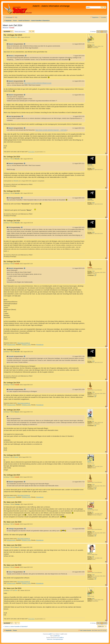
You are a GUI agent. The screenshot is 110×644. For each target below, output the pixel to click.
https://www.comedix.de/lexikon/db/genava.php (38, 83)
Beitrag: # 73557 (8, 524)
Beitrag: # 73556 (8, 504)
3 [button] (104, 32)
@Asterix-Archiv (11, 345)
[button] (97, 32)
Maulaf (89, 462)
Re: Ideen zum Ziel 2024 (13, 502)
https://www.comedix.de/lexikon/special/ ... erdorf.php (51, 130)
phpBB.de (62, 638)
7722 (93, 271)
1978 (93, 465)
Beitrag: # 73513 (8, 193)
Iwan (10, 116)
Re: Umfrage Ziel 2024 (13, 35)
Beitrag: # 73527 (8, 457)
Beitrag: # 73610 (8, 567)
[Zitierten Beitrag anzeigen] (25, 44)
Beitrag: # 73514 (8, 223)
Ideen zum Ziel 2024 (12, 25)
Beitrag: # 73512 (8, 159)
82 (93, 512)
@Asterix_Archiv (26, 345)
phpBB (50, 634)
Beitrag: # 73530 (8, 477)
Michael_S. (12, 56)
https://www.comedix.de (24, 343)
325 (93, 557)
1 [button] (100, 32)
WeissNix (90, 165)
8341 (93, 45)
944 (93, 421)
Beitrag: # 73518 (8, 264)
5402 (93, 168)
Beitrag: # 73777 (8, 590)
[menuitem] (15, 17)
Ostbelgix (90, 509)
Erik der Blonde (31, 152)
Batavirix (11, 44)
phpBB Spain (57, 636)
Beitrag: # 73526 (8, 412)
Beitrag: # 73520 (8, 385)
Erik (89, 41)
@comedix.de (40, 345)
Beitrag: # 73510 (8, 37)
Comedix (12, 28)
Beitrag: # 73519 (8, 352)
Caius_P (90, 553)
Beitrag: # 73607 (8, 547)
